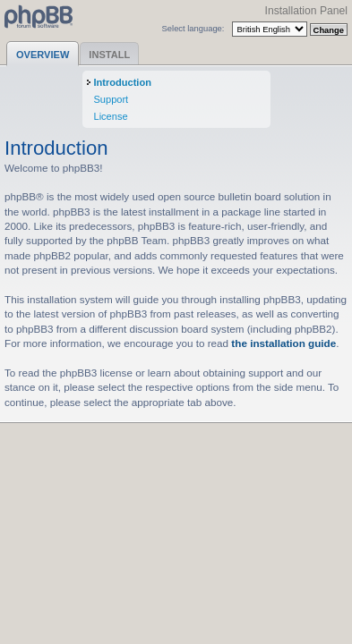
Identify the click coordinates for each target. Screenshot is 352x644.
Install (109, 55)
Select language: (193, 28)
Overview (43, 55)
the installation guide (283, 343)
